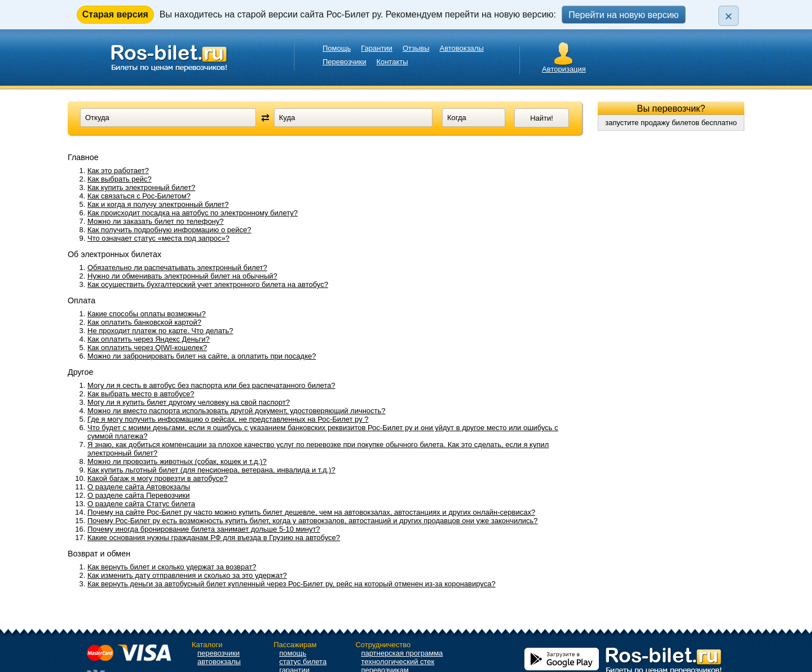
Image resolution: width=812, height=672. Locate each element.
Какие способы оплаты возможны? (147, 314)
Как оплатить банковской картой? (144, 322)
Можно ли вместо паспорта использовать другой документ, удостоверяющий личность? (237, 411)
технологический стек (398, 662)
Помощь (337, 48)
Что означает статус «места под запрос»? (158, 238)
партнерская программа (402, 653)
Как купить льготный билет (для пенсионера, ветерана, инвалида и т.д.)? (211, 470)
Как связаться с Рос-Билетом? (139, 196)
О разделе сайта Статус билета (141, 504)
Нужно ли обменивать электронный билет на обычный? (182, 276)
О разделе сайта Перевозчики (139, 495)
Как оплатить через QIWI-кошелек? (147, 348)
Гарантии (377, 48)
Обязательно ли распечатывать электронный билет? (177, 268)
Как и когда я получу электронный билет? (158, 204)
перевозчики (219, 653)
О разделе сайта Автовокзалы (139, 487)
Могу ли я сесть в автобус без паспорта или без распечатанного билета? (211, 385)
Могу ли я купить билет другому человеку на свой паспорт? (189, 402)
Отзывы (416, 48)
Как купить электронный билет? (141, 187)
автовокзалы (219, 662)
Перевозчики (344, 62)
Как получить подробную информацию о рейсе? (169, 230)
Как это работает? (118, 171)
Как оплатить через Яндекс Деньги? (149, 339)
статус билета (303, 662)
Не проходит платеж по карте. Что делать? (160, 331)
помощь (293, 653)
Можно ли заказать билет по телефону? (156, 221)
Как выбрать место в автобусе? (141, 394)
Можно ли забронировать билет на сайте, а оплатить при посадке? (202, 356)
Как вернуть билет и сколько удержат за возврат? (172, 567)
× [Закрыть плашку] (729, 16)
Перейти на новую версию (623, 15)
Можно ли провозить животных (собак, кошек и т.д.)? (177, 461)
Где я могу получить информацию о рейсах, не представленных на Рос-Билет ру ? (228, 419)
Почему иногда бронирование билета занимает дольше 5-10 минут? (204, 529)
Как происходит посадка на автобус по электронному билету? (193, 213)
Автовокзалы (462, 48)
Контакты (392, 62)
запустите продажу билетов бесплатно (671, 123)
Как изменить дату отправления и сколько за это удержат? (187, 575)
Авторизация (564, 69)
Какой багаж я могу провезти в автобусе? (158, 478)
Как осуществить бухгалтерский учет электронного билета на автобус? (208, 284)
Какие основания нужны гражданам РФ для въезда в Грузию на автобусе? (214, 538)
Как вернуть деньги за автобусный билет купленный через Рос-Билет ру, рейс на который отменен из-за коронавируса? (292, 584)
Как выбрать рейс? (120, 179)
